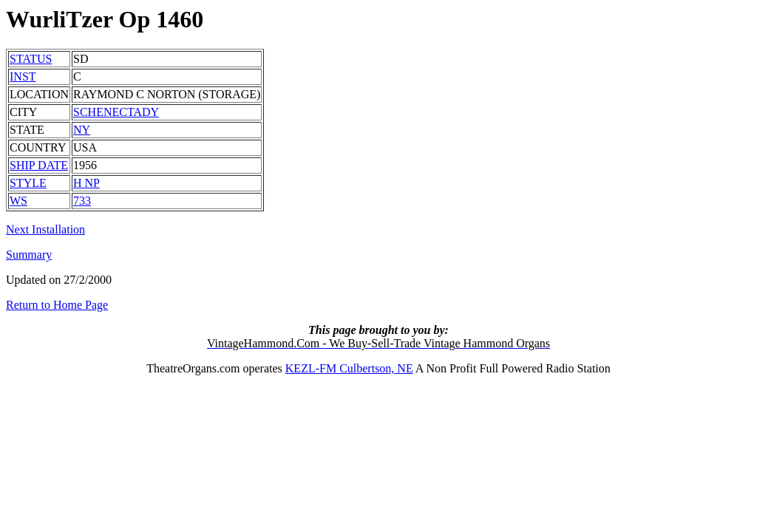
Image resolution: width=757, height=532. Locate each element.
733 (82, 201)
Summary (29, 255)
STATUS (31, 59)
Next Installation (45, 229)
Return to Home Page (57, 305)
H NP (86, 183)
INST (23, 76)
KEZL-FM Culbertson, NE (349, 368)
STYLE (28, 183)
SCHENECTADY (116, 112)
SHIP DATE (39, 165)
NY (82, 130)
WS (18, 201)
